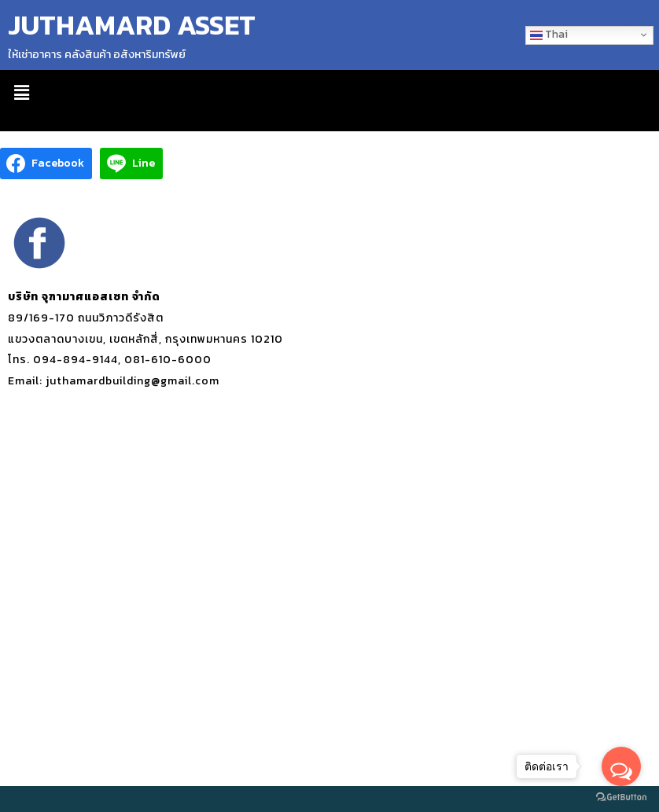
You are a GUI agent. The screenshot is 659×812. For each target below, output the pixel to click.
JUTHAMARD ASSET (132, 25)
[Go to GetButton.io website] (621, 796)
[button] (21, 93)
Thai (549, 34)
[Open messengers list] (621, 766)
